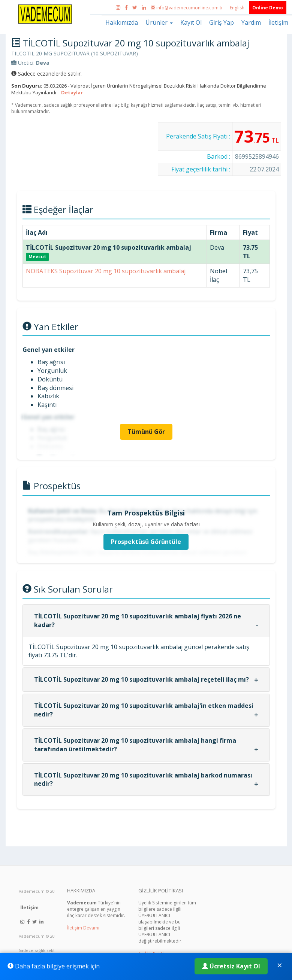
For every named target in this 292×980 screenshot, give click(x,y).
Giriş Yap (222, 22)
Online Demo (268, 8)
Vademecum (32, 891)
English (238, 8)
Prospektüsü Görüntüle (146, 542)
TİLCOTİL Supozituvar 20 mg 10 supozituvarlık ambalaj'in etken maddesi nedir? (144, 710)
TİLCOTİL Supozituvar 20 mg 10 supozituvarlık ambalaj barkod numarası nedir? (143, 780)
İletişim (278, 22)
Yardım (251, 22)
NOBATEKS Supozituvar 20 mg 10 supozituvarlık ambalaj (106, 271)
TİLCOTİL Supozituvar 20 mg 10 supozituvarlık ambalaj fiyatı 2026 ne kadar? (138, 620)
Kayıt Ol (191, 22)
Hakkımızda (122, 22)
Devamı (91, 928)
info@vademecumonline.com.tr (187, 8)
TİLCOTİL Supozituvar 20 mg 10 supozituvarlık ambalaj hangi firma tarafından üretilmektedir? (135, 745)
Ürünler (159, 22)
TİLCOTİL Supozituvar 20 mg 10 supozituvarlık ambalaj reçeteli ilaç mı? (142, 679)
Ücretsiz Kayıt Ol (231, 966)
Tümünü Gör (146, 432)
